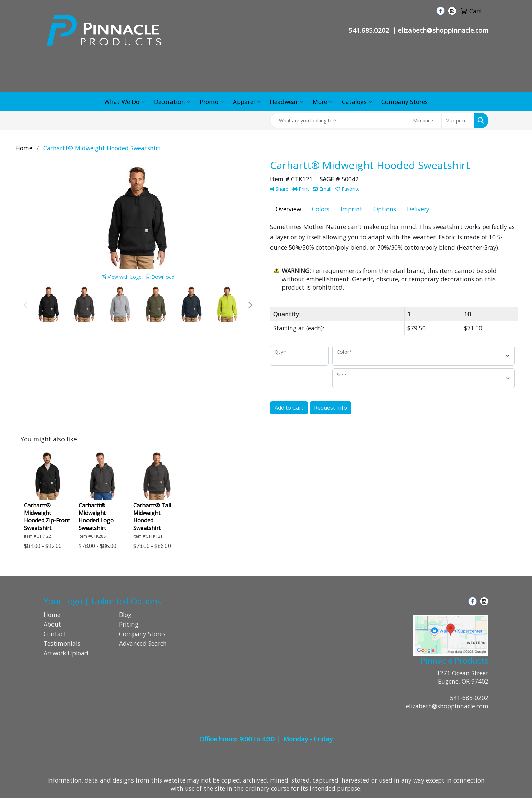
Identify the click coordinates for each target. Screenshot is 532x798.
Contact (55, 634)
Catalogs (357, 102)
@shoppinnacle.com (458, 30)
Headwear (287, 102)
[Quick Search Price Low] (425, 121)
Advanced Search (143, 643)
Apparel (247, 102)
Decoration (172, 102)
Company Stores (404, 102)
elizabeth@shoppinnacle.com (447, 706)
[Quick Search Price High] (458, 121)
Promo (212, 102)
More (323, 102)
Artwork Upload (66, 653)
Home (52, 615)
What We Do (125, 102)
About (52, 624)
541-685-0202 (469, 698)
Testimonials (62, 643)
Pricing (129, 624)
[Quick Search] (340, 121)
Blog (125, 615)
